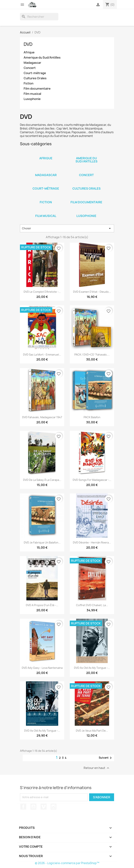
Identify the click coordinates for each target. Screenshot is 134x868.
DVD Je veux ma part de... (92, 731)
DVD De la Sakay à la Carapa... (42, 480)
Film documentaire (37, 89)
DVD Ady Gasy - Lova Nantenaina (42, 668)
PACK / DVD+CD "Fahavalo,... (92, 355)
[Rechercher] (39, 17)
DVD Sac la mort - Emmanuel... (42, 355)
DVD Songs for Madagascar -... (92, 480)
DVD (28, 44)
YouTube (33, 807)
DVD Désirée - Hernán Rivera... (92, 542)
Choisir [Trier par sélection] (67, 228)
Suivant (106, 758)
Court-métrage (35, 73)
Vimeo (44, 807)
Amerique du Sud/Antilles (42, 58)
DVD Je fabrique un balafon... (42, 542)
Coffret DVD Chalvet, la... (92, 605)
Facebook (23, 807)
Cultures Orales (35, 78)
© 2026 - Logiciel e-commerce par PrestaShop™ (67, 863)
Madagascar (32, 63)
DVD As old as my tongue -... (92, 668)
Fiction (29, 83)
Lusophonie (32, 99)
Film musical (32, 94)
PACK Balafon (92, 417)
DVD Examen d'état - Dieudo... (92, 292)
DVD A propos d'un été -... (42, 605)
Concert (30, 68)
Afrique (29, 52)
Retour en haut (97, 768)
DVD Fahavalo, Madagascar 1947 (42, 417)
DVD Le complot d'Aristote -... (42, 292)
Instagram (54, 807)
